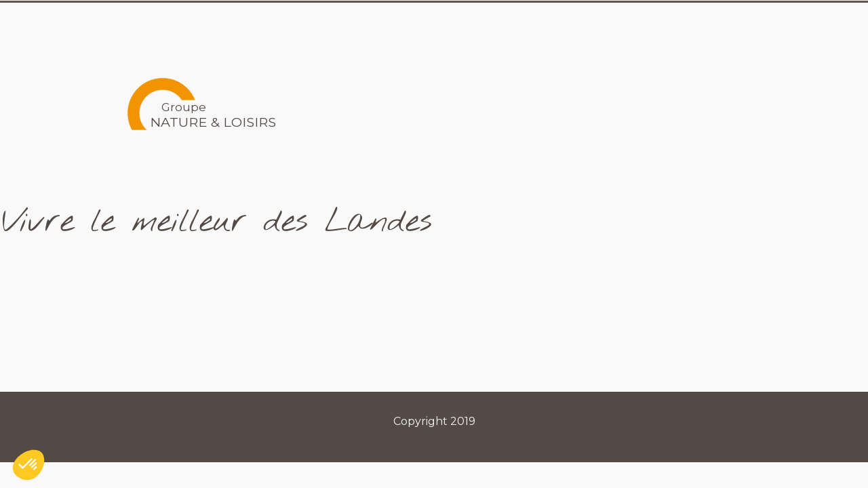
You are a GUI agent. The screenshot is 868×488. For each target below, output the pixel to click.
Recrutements (675, 23)
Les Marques (554, 23)
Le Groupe (450, 23)
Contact (776, 23)
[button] (28, 465)
